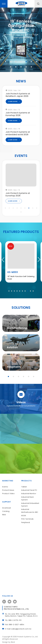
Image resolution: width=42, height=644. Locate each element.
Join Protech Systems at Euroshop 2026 (18, 115)
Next (38, 260)
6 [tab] (31, 62)
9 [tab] (16, 67)
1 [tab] (6, 62)
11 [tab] (26, 67)
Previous (4, 260)
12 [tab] (31, 67)
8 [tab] (11, 67)
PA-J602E (13, 273)
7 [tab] (37, 62)
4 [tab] (21, 62)
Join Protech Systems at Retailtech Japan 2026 (18, 96)
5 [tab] (26, 62)
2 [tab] (11, 62)
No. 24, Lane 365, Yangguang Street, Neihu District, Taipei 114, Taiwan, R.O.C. (22, 614)
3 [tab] (16, 62)
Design (5, 641)
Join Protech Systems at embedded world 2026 (18, 134)
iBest (13, 641)
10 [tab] (21, 67)
